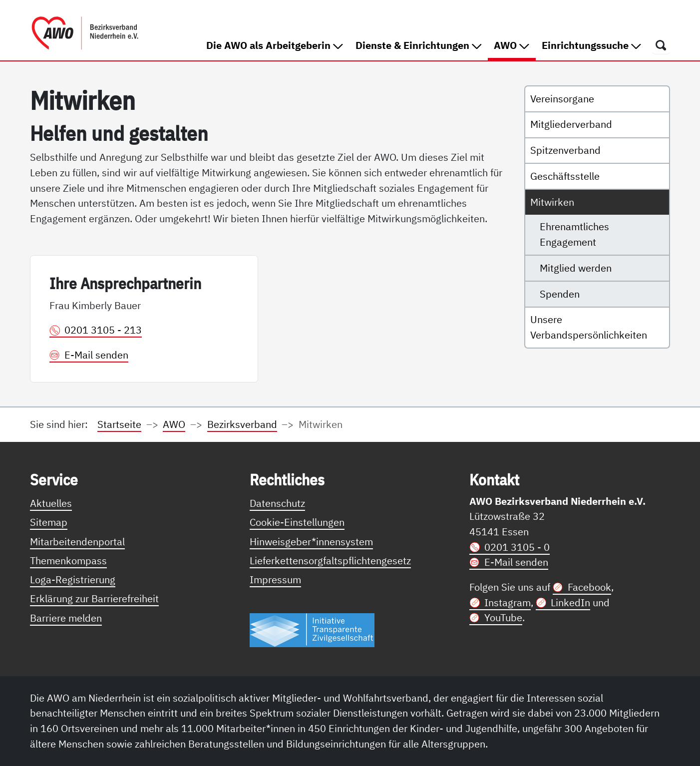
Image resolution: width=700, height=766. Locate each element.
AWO (515, 45)
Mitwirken (552, 202)
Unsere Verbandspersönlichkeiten (589, 327)
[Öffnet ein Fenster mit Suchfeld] (661, 45)
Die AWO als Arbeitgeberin (275, 45)
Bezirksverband (242, 424)
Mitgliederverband (571, 124)
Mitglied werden (576, 268)
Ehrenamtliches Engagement (574, 234)
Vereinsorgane (562, 99)
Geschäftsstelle (565, 176)
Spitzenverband (565, 150)
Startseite (119, 424)
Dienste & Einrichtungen (419, 45)
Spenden (560, 294)
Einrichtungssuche (591, 45)
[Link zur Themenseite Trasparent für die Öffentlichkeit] (312, 630)
